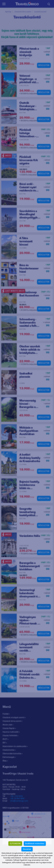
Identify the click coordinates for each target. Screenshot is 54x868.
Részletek (27, 849)
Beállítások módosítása (35, 844)
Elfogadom (15, 844)
